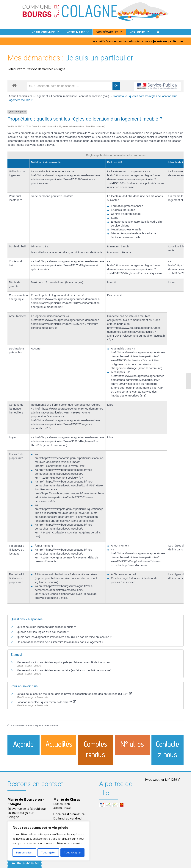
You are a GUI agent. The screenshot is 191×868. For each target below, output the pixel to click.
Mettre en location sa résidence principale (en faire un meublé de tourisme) (63, 660)
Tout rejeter (48, 852)
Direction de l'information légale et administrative (34, 723)
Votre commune (43, 32)
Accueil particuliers (21, 94)
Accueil (98, 39)
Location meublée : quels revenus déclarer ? (46, 700)
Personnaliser (24, 852)
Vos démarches (107, 32)
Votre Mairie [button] (76, 32)
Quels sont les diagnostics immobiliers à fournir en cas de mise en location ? (64, 634)
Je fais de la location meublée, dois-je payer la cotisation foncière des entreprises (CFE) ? (74, 692)
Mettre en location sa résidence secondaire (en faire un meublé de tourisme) (64, 668)
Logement (42, 94)
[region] (48, 841)
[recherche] (70, 84)
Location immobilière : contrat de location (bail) (81, 94)
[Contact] (158, 32)
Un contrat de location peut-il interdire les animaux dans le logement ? (60, 640)
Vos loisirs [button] (137, 32)
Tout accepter (72, 852)
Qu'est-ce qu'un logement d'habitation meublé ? (46, 624)
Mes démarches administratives (128, 39)
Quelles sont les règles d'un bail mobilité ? (43, 629)
